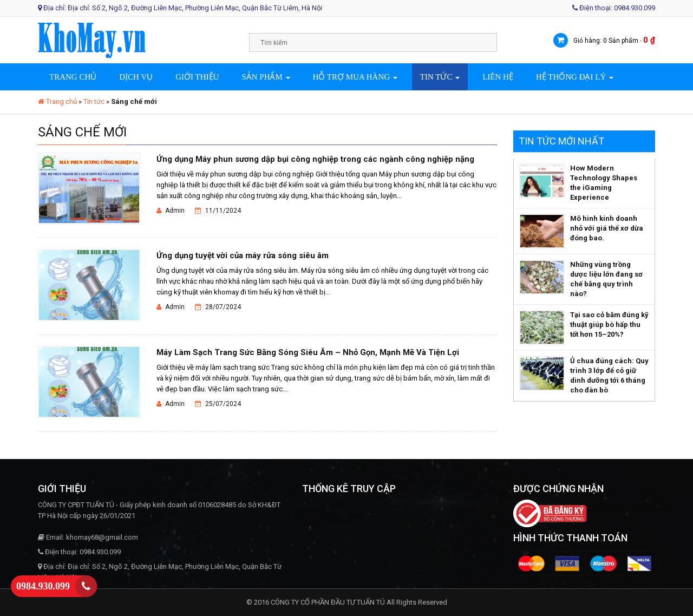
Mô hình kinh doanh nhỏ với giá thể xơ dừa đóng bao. (607, 228)
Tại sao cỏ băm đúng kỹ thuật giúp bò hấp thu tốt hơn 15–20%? (609, 325)
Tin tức (440, 77)
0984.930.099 (43, 586)
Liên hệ (498, 77)
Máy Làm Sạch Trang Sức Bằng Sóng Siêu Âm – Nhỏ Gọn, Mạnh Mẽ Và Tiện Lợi (308, 352)
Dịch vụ (136, 77)
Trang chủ (73, 77)
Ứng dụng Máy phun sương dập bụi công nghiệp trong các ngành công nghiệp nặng (315, 159)
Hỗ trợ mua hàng (355, 77)
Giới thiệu (197, 77)
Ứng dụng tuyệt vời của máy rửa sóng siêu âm (243, 255)
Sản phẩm (266, 77)
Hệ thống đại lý (575, 77)
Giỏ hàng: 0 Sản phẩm (606, 41)
